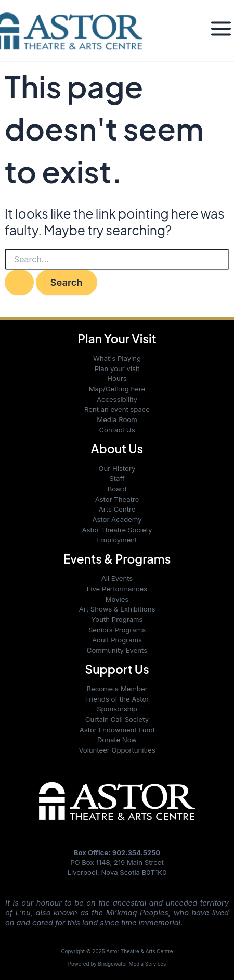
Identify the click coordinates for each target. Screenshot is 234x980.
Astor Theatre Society (117, 530)
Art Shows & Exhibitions (117, 609)
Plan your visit (117, 368)
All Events (117, 578)
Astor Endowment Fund (117, 730)
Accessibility (117, 399)
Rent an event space (117, 409)
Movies (117, 599)
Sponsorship (117, 709)
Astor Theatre (117, 499)
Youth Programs (117, 619)
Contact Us (117, 430)
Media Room (117, 419)
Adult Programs (117, 640)
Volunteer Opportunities (117, 750)
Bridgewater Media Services (132, 964)
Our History (117, 468)
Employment (117, 540)
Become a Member (117, 689)
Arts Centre (117, 509)
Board (117, 489)
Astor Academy (117, 519)
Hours (117, 378)
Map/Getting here (117, 389)
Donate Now (117, 740)
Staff (117, 478)
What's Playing (117, 358)
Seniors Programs (117, 630)
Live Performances (117, 589)
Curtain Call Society (117, 719)
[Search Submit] (19, 282)
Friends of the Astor (117, 699)
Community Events (117, 650)
